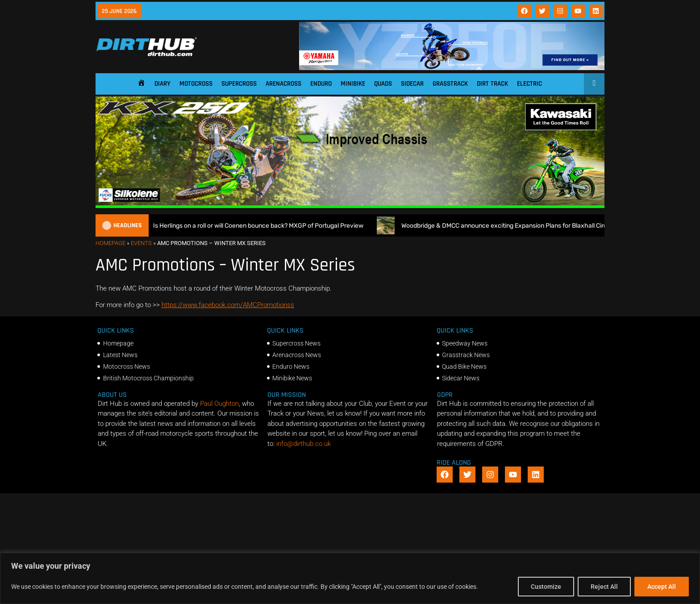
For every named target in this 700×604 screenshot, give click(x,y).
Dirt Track (492, 84)
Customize (546, 587)
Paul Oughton (219, 404)
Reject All (604, 587)
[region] (350, 578)
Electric (529, 84)
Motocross (196, 84)
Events (141, 243)
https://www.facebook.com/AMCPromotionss (228, 305)
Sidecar (412, 84)
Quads (383, 84)
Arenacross (283, 84)
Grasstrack (450, 84)
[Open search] (594, 83)
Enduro (321, 84)
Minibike (353, 84)
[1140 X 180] (452, 68)
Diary (162, 84)
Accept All (662, 587)
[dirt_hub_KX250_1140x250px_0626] (350, 206)
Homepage (110, 243)
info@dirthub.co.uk (304, 444)
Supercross (239, 84)
